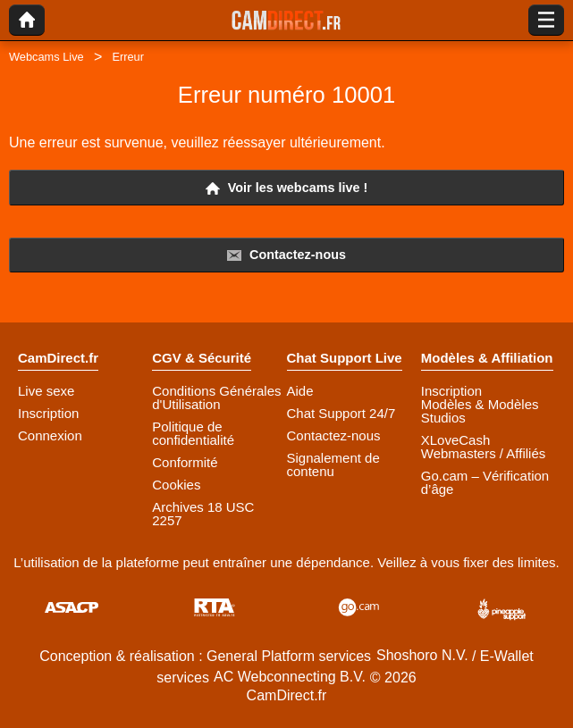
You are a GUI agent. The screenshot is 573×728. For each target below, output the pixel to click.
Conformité (185, 462)
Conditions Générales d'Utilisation (216, 397)
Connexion (50, 435)
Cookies (176, 485)
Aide (300, 391)
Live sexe (46, 391)
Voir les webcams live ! (287, 188)
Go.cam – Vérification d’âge (485, 482)
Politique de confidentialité (193, 433)
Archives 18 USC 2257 (203, 514)
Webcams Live (46, 57)
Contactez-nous (286, 255)
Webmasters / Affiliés (484, 453)
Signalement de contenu (333, 464)
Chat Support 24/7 (341, 413)
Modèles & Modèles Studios (480, 411)
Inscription (48, 413)
